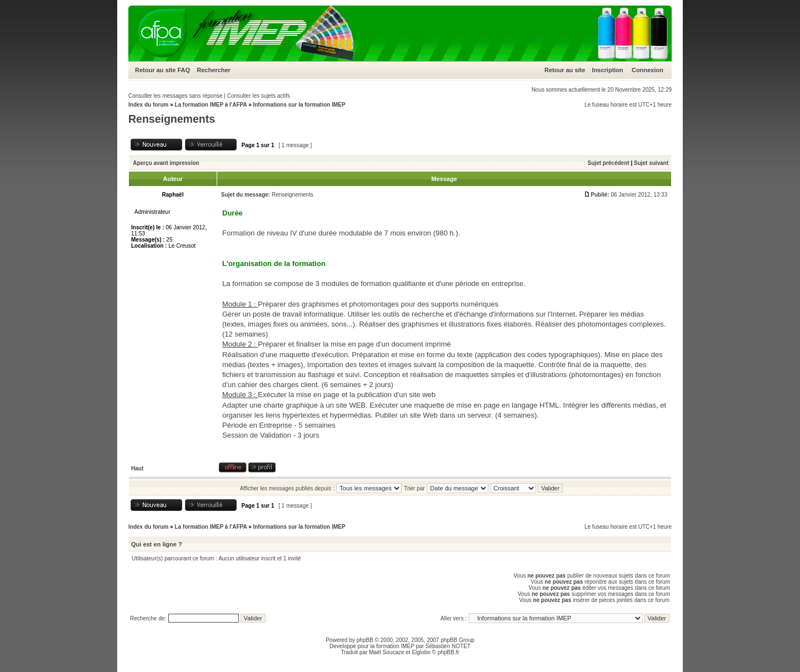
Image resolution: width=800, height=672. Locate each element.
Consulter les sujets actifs (259, 96)
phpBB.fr (449, 652)
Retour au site (155, 70)
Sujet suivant (651, 163)
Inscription (608, 70)
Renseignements (172, 119)
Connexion (647, 70)
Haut (137, 468)
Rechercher (214, 70)
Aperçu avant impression (166, 163)
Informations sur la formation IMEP (299, 105)
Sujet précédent (609, 163)
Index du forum (148, 105)
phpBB (365, 640)
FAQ (184, 70)
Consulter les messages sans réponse (176, 96)
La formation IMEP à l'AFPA (211, 105)
